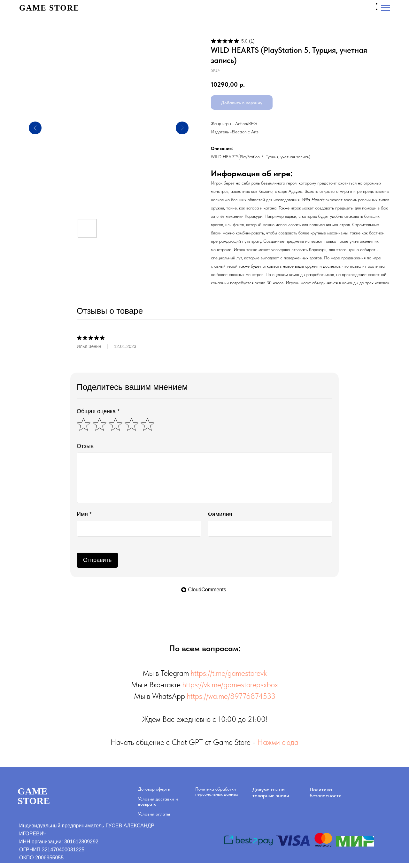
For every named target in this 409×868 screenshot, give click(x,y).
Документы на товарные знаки (271, 793)
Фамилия (220, 514)
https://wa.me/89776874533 (231, 696)
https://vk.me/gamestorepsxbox (230, 685)
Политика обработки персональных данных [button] (217, 792)
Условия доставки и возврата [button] (158, 801)
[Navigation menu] (385, 8)
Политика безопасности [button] (326, 793)
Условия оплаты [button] (154, 814)
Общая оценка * (98, 411)
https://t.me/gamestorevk (229, 673)
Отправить (97, 560)
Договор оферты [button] (154, 789)
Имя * (84, 514)
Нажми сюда (278, 742)
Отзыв (85, 446)
